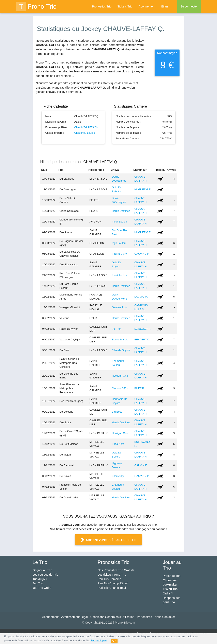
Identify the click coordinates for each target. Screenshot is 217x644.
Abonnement (147, 6)
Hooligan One (120, 376)
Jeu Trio (38, 583)
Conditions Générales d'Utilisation (112, 617)
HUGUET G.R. (143, 189)
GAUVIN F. (141, 465)
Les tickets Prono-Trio (112, 575)
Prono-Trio (36, 6)
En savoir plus (99, 640)
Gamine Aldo (119, 307)
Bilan (165, 6)
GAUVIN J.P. (142, 254)
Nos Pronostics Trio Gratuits (116, 570)
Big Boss (117, 412)
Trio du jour (40, 579)
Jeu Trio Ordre (42, 588)
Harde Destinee (121, 211)
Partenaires (144, 617)
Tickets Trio (125, 6)
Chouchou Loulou (85, 133)
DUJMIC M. (141, 297)
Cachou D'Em (120, 388)
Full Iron (117, 329)
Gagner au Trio (42, 570)
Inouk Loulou (119, 222)
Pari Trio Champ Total (112, 588)
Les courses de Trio (45, 575)
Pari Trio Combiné (109, 579)
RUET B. (139, 388)
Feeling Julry (119, 254)
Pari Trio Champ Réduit (113, 583)
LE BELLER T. (143, 329)
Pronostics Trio (102, 6)
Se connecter (189, 6)
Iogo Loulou (119, 243)
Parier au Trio (172, 576)
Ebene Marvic (120, 339)
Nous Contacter (165, 617)
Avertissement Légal (74, 617)
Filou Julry (118, 476)
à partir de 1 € (109, 540)
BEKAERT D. (142, 339)
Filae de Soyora (121, 350)
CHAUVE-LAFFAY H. (87, 127)
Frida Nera (118, 444)
